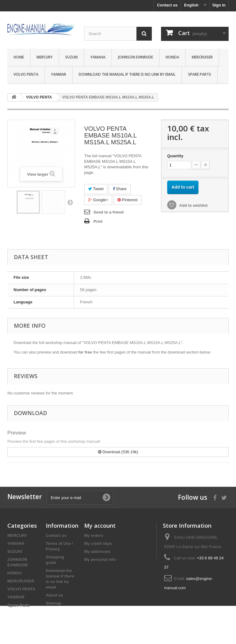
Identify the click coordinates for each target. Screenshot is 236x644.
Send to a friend (108, 212)
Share (120, 189)
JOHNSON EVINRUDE (136, 57)
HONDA (172, 57)
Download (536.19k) (118, 452)
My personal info (100, 560)
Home (19, 57)
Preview (17, 433)
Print (98, 221)
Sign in (219, 5)
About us (54, 595)
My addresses (97, 552)
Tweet (96, 189)
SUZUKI (71, 57)
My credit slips (98, 544)
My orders (94, 536)
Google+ (98, 200)
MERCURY (45, 57)
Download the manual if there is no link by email (127, 74)
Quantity (175, 156)
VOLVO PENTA (26, 74)
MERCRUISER (202, 57)
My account (100, 526)
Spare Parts (200, 74)
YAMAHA (98, 57)
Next (70, 202)
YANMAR (59, 74)
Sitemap (54, 603)
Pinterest (128, 200)
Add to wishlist (193, 205)
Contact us (167, 5)
